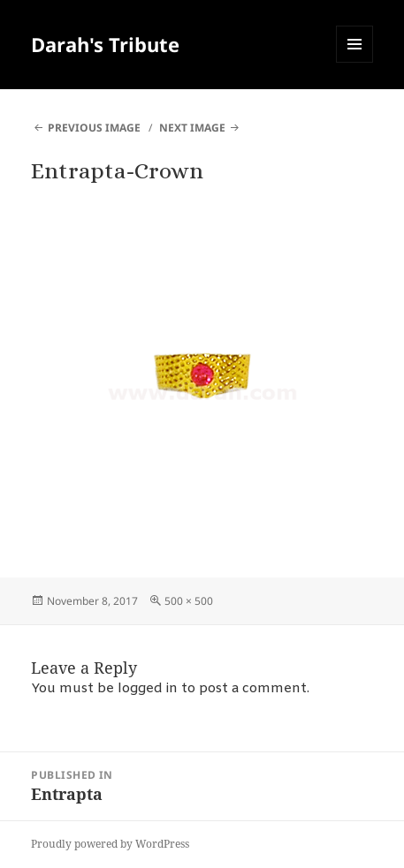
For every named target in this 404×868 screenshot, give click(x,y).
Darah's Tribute (105, 44)
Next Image (192, 128)
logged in (148, 689)
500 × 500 (189, 601)
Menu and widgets (355, 62)
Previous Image (94, 128)
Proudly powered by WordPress (110, 844)
